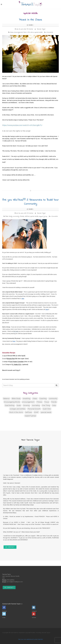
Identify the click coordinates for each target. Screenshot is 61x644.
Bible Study (9, 216)
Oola (54, 405)
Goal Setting (10, 405)
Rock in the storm (29, 32)
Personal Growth (34, 409)
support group (43, 216)
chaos (12, 32)
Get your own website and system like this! (30, 639)
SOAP (36, 412)
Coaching (43, 399)
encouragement (18, 32)
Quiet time (47, 409)
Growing (26, 405)
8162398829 (11, 580)
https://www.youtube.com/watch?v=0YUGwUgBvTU (22, 125)
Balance (6, 399)
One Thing (46, 405)
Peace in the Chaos (30, 20)
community (16, 216)
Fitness (39, 402)
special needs (38, 32)
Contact (10, 547)
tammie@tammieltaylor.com (15, 582)
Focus (47, 402)
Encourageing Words (12, 402)
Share (30, 25)
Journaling (36, 405)
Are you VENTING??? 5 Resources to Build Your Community (31, 202)
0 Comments (48, 32)
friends (22, 216)
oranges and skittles (18, 409)
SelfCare (27, 216)
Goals (19, 405)
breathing (27, 399)
